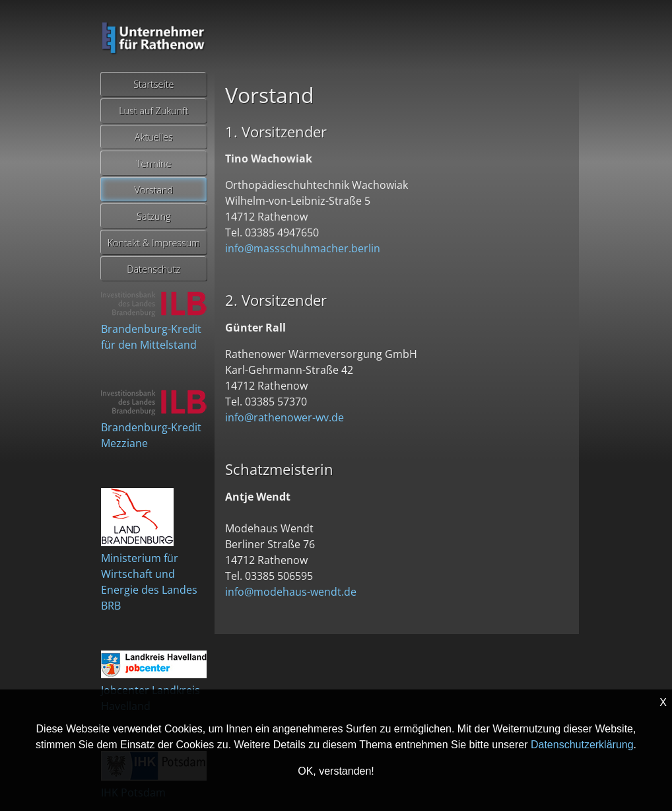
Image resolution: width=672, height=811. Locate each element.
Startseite (153, 84)
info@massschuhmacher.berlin (303, 248)
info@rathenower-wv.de (285, 417)
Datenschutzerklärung (582, 745)
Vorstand (154, 190)
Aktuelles (154, 137)
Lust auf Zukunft (153, 111)
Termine (153, 163)
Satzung (153, 216)
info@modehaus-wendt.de (291, 592)
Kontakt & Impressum (154, 243)
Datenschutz (153, 269)
